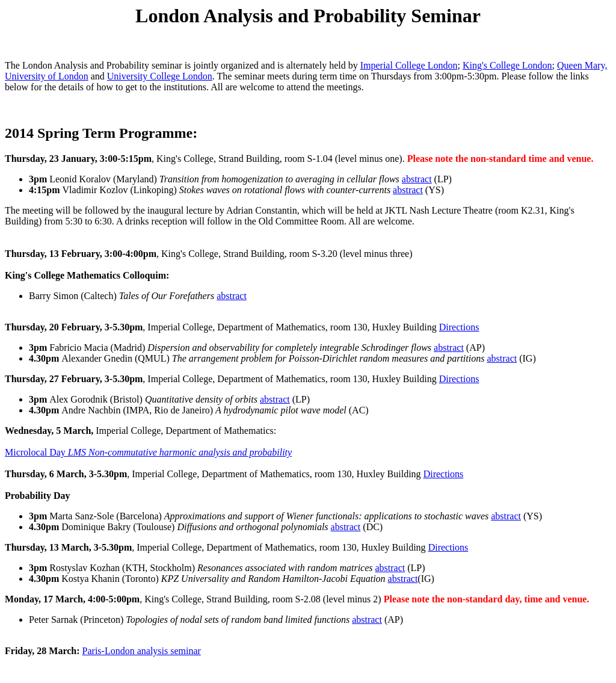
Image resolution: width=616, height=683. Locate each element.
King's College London (507, 65)
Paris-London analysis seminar (142, 651)
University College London (160, 76)
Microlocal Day (148, 452)
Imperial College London (409, 65)
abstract (417, 179)
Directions (459, 327)
